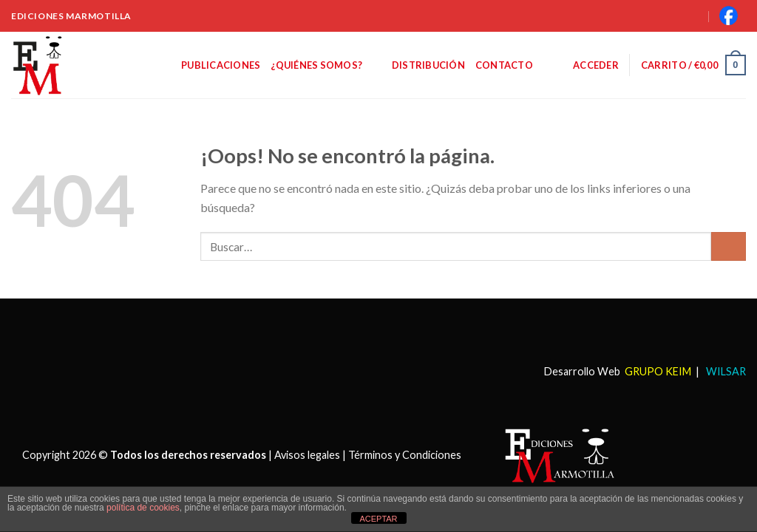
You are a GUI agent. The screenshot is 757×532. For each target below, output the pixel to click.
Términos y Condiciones (405, 455)
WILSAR (725, 371)
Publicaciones (221, 65)
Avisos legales (307, 455)
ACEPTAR (378, 519)
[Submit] (729, 246)
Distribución (428, 65)
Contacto (504, 65)
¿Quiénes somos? (326, 65)
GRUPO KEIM (658, 371)
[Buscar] (676, 16)
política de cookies (143, 508)
